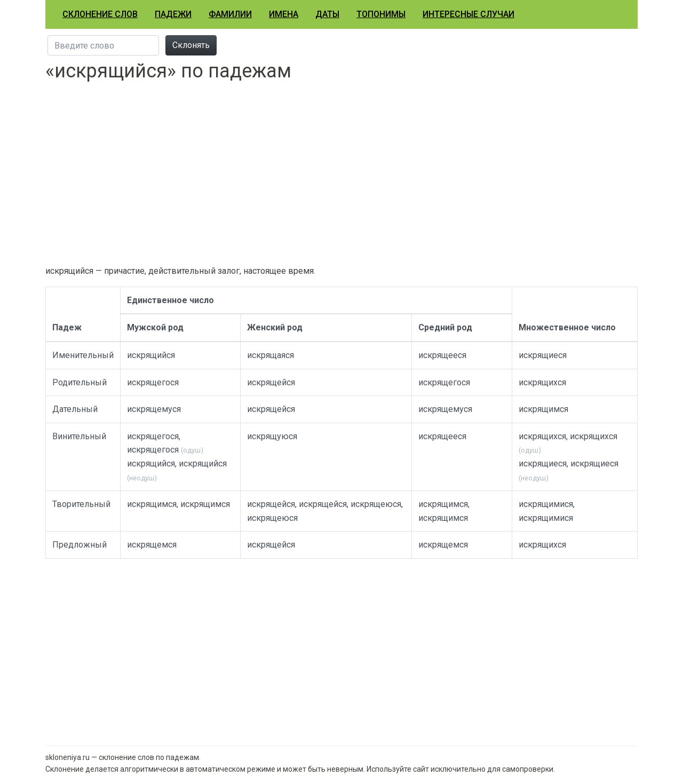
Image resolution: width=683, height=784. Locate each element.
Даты (327, 14)
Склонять (191, 45)
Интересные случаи (468, 14)
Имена (284, 14)
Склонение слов (100, 14)
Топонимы (381, 14)
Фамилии (230, 14)
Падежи (173, 14)
